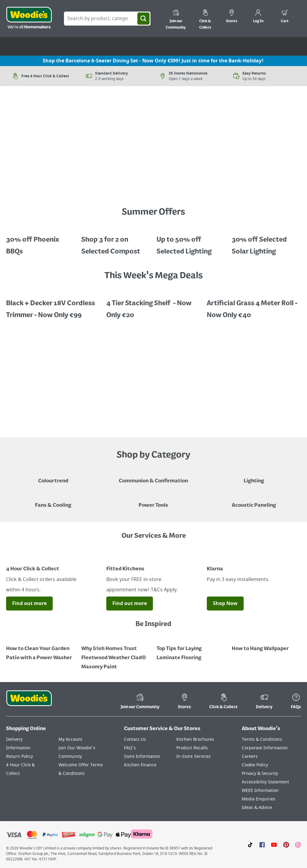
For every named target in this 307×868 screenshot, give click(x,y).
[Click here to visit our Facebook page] (262, 845)
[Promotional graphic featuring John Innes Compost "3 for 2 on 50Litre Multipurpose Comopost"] (116, 241)
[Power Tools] (153, 501)
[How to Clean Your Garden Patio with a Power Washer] (41, 649)
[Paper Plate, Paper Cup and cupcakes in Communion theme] (153, 477)
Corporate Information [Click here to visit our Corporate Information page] (265, 748)
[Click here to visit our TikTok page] (250, 845)
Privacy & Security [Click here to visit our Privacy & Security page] (260, 773)
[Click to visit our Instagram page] (298, 845)
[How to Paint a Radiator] (116, 653)
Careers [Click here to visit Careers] (250, 756)
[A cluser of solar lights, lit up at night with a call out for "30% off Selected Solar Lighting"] (266, 241)
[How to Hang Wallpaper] (266, 644)
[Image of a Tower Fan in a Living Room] (53, 501)
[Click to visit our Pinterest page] (286, 845)
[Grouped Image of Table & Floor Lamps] (254, 477)
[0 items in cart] (285, 17)
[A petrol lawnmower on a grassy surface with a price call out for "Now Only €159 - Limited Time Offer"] (153, 188)
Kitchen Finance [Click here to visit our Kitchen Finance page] (140, 765)
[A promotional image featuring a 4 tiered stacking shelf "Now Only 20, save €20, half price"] (153, 305)
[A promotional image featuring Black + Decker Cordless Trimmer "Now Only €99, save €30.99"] (53, 305)
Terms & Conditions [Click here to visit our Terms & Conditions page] (262, 739)
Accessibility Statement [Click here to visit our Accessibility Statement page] (265, 782)
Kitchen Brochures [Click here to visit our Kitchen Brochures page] (195, 739)
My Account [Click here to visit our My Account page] (70, 739)
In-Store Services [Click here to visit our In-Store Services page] (194, 756)
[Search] (143, 19)
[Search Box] (107, 19)
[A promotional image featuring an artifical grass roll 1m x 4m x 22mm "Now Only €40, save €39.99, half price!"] (254, 305)
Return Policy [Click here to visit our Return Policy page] (19, 756)
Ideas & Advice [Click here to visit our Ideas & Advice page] (257, 808)
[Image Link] (53, 558)
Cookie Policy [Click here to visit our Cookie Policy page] (255, 765)
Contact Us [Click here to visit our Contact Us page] (135, 739)
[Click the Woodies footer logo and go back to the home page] (29, 702)
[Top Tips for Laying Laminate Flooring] (191, 649)
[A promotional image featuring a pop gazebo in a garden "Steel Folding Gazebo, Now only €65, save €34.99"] (41, 241)
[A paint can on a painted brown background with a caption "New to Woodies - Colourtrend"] (53, 477)
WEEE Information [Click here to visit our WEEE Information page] (260, 791)
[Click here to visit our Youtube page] (274, 845)
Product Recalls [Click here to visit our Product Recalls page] (192, 748)
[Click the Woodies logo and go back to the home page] (29, 19)
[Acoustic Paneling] (254, 501)
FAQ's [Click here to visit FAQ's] (130, 748)
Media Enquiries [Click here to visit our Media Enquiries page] (259, 799)
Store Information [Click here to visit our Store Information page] (142, 756)
